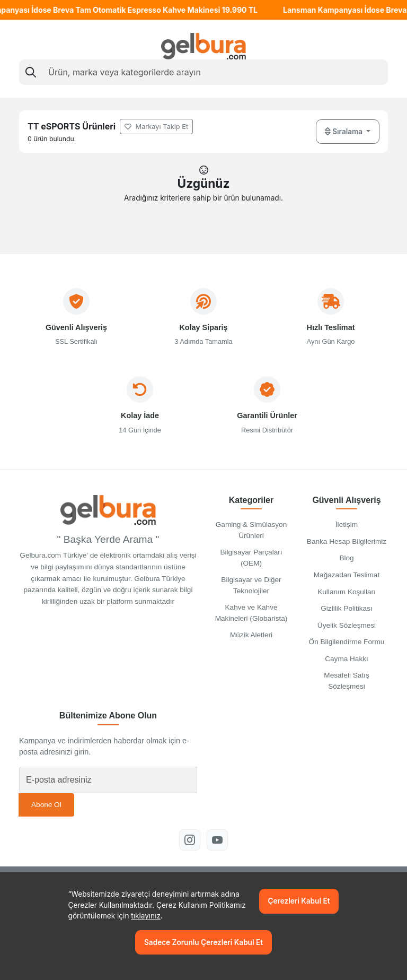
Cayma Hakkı (347, 659)
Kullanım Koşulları (347, 592)
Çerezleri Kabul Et (299, 901)
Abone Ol (46, 805)
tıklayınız (146, 916)
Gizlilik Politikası (346, 608)
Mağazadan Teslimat (347, 575)
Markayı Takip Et (156, 127)
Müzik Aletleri (251, 635)
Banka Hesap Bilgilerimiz (347, 541)
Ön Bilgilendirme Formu (347, 642)
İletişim (347, 524)
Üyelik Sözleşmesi (347, 625)
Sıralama (344, 131)
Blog (346, 558)
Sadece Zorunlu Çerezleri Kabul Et (203, 942)
